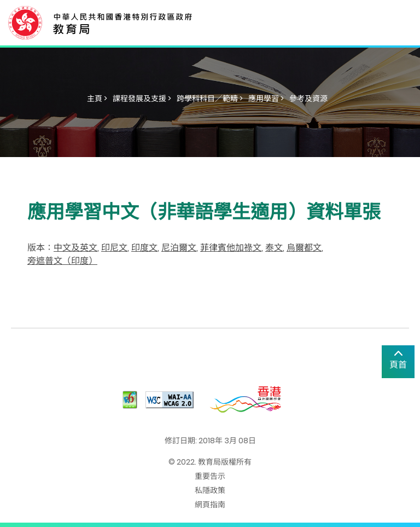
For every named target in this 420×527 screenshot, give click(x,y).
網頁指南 (210, 505)
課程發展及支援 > (142, 99)
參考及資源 (308, 99)
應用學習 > (266, 99)
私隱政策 (210, 490)
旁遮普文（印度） (62, 261)
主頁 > (97, 99)
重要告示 (210, 476)
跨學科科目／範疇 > (210, 99)
